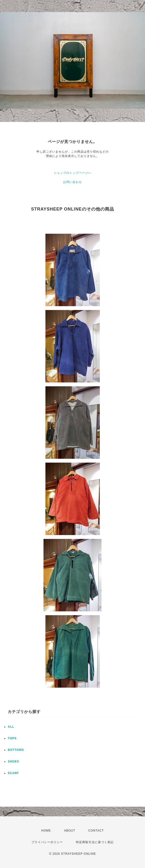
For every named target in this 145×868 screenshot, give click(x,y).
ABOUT (70, 831)
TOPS (12, 738)
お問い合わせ (72, 182)
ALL (11, 727)
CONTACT (96, 831)
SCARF (13, 773)
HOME (46, 831)
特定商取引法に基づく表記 (95, 842)
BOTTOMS (16, 750)
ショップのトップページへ (72, 173)
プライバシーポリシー (47, 842)
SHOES (13, 762)
